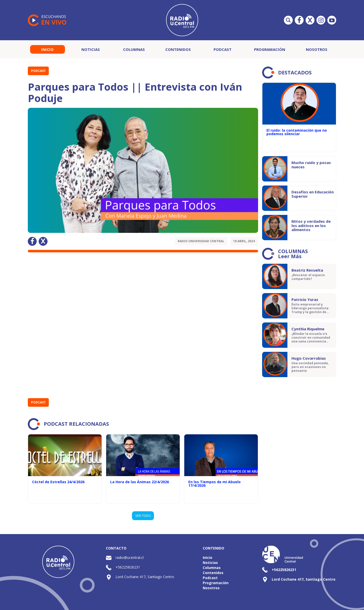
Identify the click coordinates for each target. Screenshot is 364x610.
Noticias (91, 49)
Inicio (47, 49)
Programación (270, 49)
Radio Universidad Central (201, 241)
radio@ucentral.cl (130, 557)
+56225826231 (128, 567)
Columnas (134, 49)
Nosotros (317, 49)
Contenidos (178, 49)
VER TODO (143, 516)
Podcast (223, 49)
